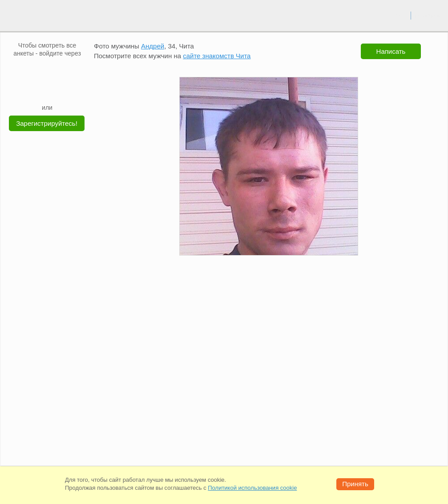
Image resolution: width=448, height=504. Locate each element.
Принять (355, 484)
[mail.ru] (47, 71)
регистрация (430, 15)
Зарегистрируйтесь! (47, 123)
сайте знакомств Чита (217, 56)
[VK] (30, 71)
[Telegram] (56, 90)
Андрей (153, 46)
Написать (391, 51)
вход (401, 15)
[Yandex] (39, 90)
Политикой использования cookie (252, 488)
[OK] (64, 71)
